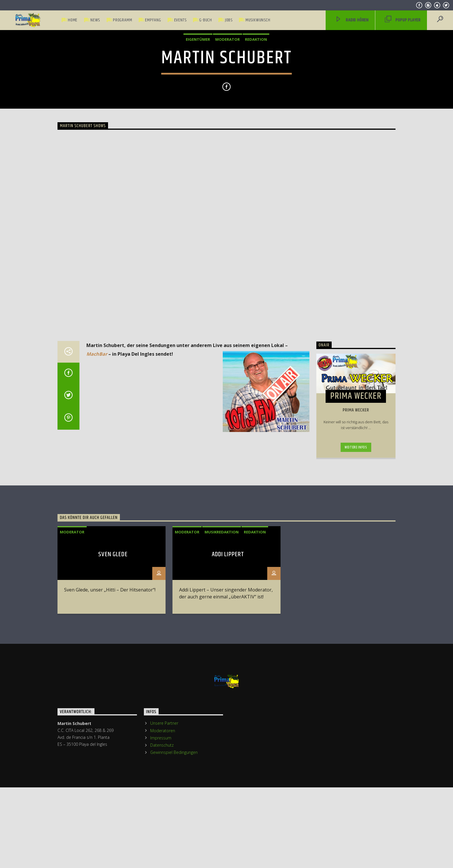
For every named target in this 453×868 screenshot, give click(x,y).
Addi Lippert (228, 751)
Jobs (229, 20)
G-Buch (206, 20)
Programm (122, 20)
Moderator (228, 129)
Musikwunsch (258, 20)
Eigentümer (198, 129)
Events (180, 20)
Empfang (153, 20)
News (95, 20)
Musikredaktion (222, 729)
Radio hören (352, 20)
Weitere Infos (356, 644)
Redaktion (256, 129)
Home (73, 20)
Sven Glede (113, 751)
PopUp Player (403, 20)
